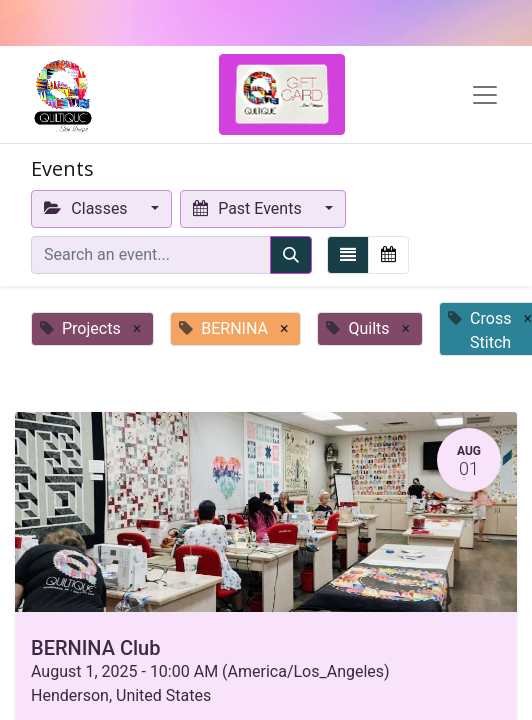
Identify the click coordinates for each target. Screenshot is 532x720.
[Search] (291, 255)
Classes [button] (88, 208)
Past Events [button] (249, 208)
